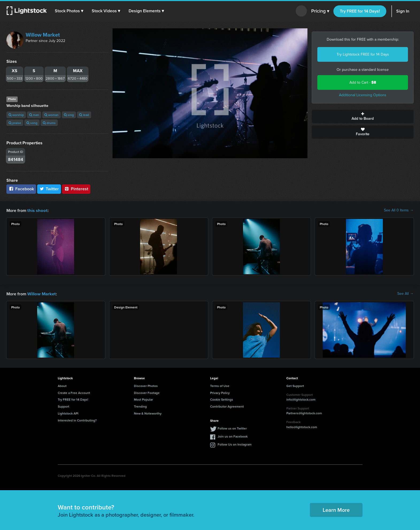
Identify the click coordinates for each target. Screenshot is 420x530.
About (62, 385)
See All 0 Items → (399, 210)
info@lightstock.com (301, 399)
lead (84, 115)
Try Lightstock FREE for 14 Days (363, 54)
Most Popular (143, 399)
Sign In (403, 11)
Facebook (21, 189)
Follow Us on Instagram (235, 444)
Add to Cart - (363, 82)
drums (49, 123)
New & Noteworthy (148, 413)
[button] (69, 11)
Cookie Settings (222, 399)
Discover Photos (146, 385)
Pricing (320, 11)
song (32, 123)
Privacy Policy (220, 392)
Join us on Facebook (233, 436)
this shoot (37, 210)
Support (63, 406)
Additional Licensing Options (363, 95)
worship (16, 115)
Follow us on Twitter (232, 428)
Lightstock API (68, 413)
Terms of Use (220, 385)
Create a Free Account (74, 392)
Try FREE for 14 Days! (360, 11)
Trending (140, 406)
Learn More (336, 509)
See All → (405, 293)
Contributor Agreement (227, 406)
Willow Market (43, 35)
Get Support (295, 385)
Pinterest (76, 189)
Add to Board (363, 117)
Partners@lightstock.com (304, 413)
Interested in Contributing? (77, 420)
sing (69, 115)
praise (15, 123)
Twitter (49, 189)
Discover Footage (147, 392)
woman (51, 115)
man (34, 115)
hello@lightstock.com (302, 426)
